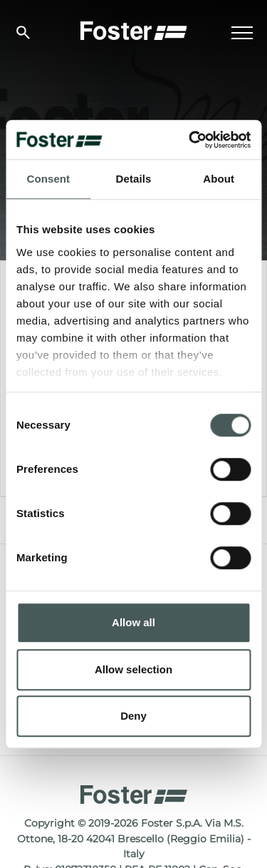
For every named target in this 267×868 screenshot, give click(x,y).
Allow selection (133, 669)
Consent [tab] (48, 179)
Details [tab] (134, 179)
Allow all (133, 622)
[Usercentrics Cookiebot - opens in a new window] (190, 140)
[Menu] (242, 33)
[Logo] (134, 29)
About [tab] (219, 179)
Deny (133, 716)
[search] (23, 32)
